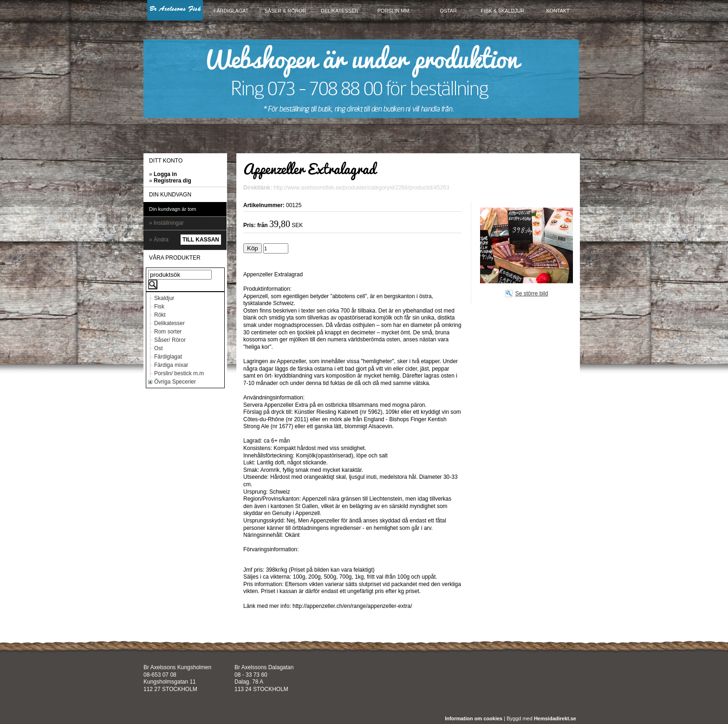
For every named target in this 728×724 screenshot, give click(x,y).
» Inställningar (166, 223)
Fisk (159, 307)
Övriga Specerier (175, 382)
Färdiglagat (168, 357)
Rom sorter (168, 332)
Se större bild (532, 294)
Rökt (160, 315)
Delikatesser (169, 323)
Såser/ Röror (170, 340)
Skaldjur (164, 298)
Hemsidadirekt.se (555, 718)
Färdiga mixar (171, 365)
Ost (159, 348)
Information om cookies (474, 718)
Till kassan (201, 240)
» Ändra (159, 240)
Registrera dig (172, 181)
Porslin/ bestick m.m (179, 373)
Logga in (165, 174)
